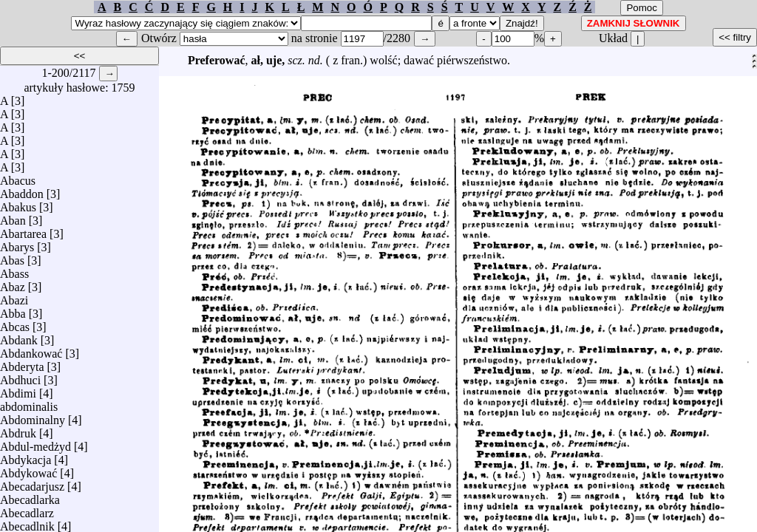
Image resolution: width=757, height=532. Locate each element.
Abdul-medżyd (35, 443)
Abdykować (28, 470)
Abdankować (31, 350)
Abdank (19, 337)
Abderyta (22, 363)
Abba (13, 310)
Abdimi (18, 390)
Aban (13, 217)
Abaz (13, 283)
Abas (12, 257)
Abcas (15, 323)
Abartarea (23, 230)
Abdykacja (26, 456)
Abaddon (22, 190)
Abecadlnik (27, 523)
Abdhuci (20, 376)
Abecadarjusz (32, 483)
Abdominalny (33, 416)
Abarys (17, 243)
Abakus (18, 204)
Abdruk (18, 430)
